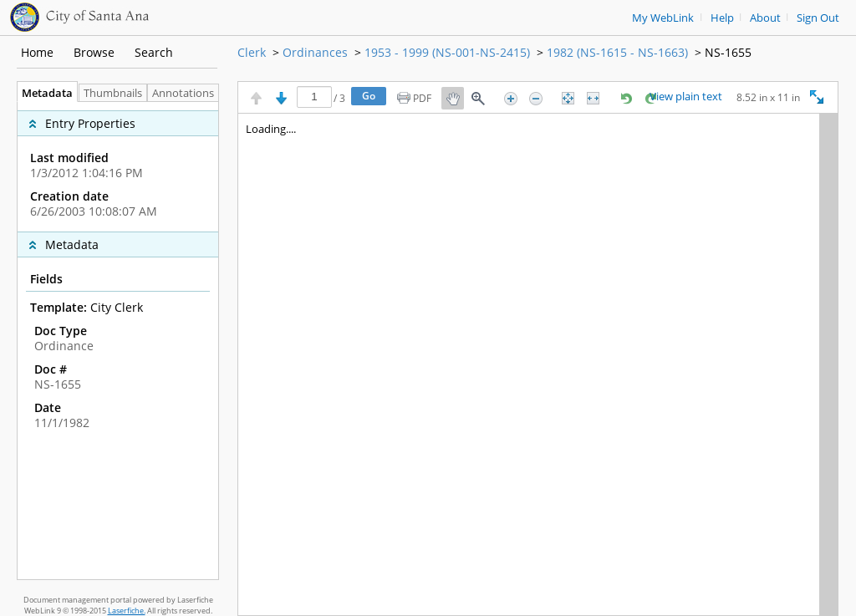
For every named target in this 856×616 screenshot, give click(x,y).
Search (154, 52)
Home (37, 52)
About (765, 18)
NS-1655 (728, 52)
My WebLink (663, 18)
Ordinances (315, 52)
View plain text (686, 97)
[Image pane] (538, 364)
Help (722, 18)
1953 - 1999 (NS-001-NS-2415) (447, 52)
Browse (94, 52)
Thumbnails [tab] (113, 93)
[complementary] (118, 167)
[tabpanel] (118, 341)
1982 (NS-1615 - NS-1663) (617, 52)
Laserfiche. (127, 611)
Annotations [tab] (187, 93)
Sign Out (818, 18)
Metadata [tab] (43, 93)
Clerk (252, 52)
